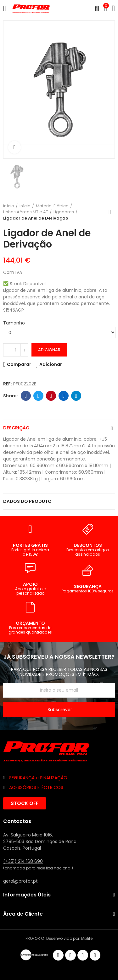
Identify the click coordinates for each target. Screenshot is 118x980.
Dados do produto (27, 501)
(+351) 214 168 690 (23, 861)
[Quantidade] (16, 350)
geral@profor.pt (20, 881)
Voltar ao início (112, 212)
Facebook (26, 396)
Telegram (76, 396)
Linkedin (64, 396)
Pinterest (51, 396)
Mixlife (87, 938)
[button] (25, 803)
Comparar (19, 364)
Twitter (39, 396)
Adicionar (49, 350)
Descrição (16, 428)
